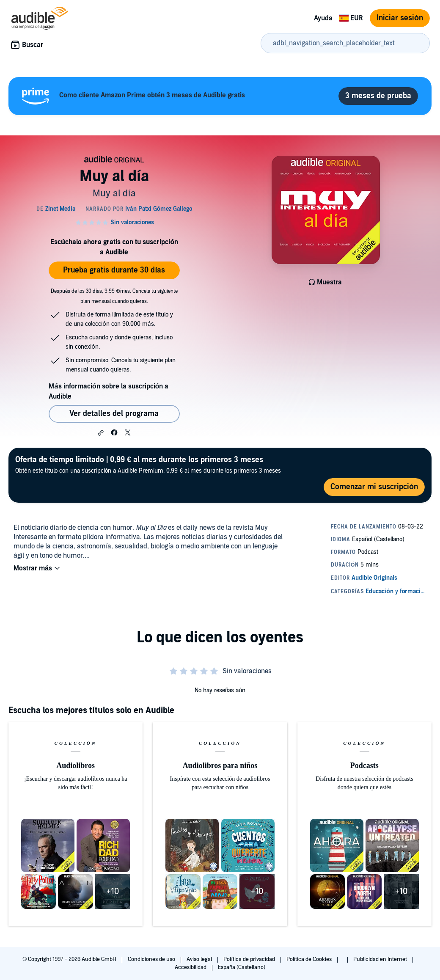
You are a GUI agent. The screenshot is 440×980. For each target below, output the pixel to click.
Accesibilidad (191, 967)
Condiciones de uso (152, 959)
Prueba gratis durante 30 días (114, 270)
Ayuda (323, 18)
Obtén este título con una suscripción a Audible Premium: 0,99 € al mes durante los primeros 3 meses (148, 464)
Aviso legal (200, 959)
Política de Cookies (310, 959)
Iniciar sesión (400, 18)
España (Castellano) (242, 967)
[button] (101, 433)
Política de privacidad (250, 959)
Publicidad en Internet (381, 959)
